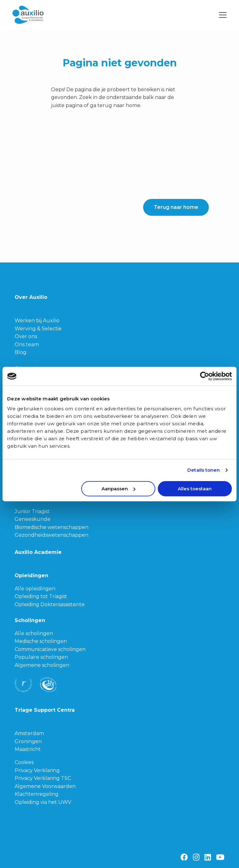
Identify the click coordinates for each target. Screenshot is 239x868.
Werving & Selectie (38, 329)
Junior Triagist (32, 511)
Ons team (27, 344)
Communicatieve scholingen (50, 649)
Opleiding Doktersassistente (50, 604)
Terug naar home (176, 207)
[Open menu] (220, 15)
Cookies (24, 762)
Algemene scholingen (42, 665)
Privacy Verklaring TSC (43, 778)
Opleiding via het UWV (43, 802)
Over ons (26, 336)
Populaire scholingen (41, 657)
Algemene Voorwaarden (45, 786)
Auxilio (44, 15)
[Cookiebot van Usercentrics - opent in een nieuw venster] (205, 376)
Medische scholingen (41, 641)
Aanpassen (118, 489)
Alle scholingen (34, 633)
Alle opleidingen (35, 589)
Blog (21, 352)
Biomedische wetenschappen (52, 527)
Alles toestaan (195, 489)
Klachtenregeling (37, 794)
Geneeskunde (33, 519)
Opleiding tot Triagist (41, 596)
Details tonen (204, 470)
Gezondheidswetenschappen (52, 535)
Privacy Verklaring (37, 770)
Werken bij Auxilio (37, 321)
